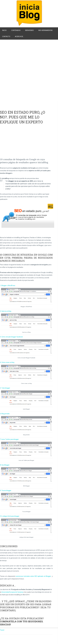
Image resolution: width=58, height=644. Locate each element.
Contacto (6, 36)
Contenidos (16, 30)
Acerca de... (19, 36)
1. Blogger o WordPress (8, 286)
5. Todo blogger (5, 388)
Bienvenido (29, 30)
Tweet (2, 630)
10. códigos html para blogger (10, 516)
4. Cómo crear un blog (7, 362)
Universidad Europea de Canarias (12, 592)
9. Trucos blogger (6, 491)
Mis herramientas (46, 30)
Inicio (4, 30)
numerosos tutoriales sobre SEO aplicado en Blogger (33, 576)
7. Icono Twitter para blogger (9, 439)
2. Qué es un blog (6, 311)
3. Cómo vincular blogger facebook (11, 337)
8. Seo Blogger (5, 465)
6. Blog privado (5, 414)
